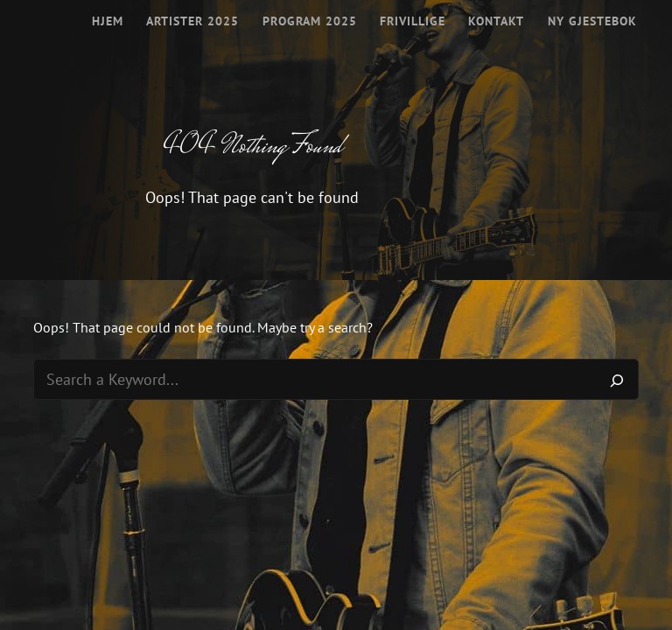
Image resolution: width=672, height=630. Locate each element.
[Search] (617, 380)
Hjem (108, 21)
